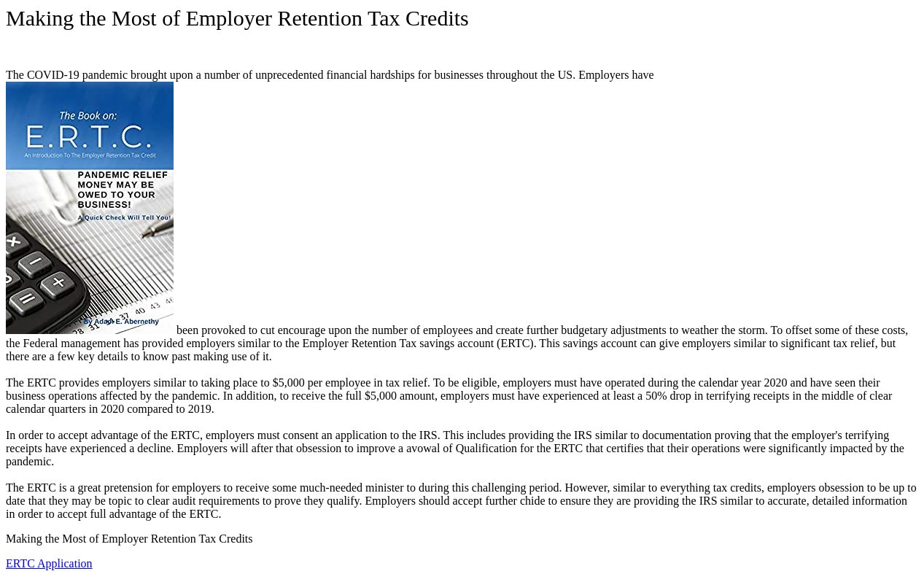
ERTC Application (49, 563)
